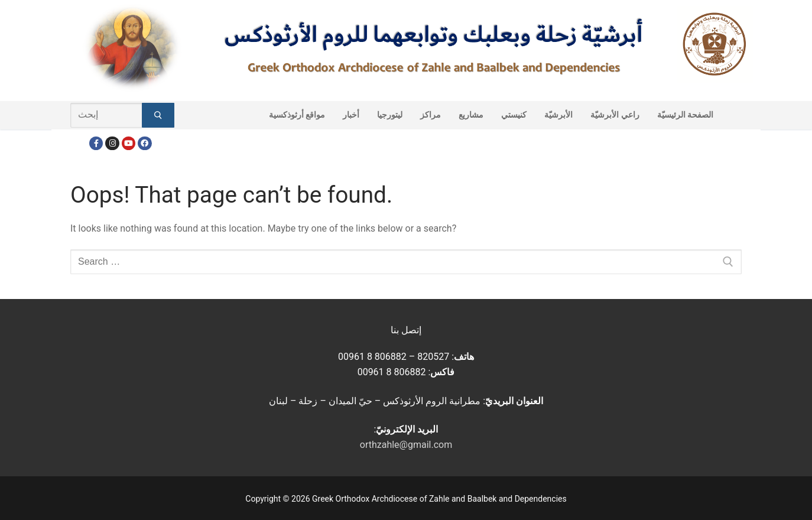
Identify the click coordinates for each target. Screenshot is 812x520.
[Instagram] (112, 143)
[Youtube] (129, 143)
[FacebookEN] (144, 143)
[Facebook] (96, 143)
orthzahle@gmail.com (406, 445)
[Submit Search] (158, 115)
